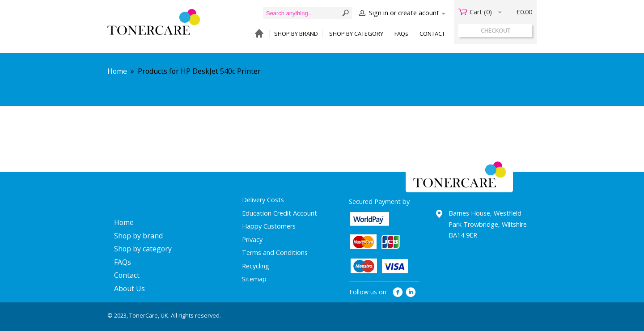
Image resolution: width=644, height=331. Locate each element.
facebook (398, 292)
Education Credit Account (280, 213)
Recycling (256, 266)
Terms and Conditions (275, 252)
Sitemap (254, 279)
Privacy (252, 240)
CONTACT (432, 34)
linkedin (411, 292)
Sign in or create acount (404, 13)
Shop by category (143, 249)
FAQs (401, 34)
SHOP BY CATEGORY (356, 34)
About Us (129, 289)
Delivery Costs (263, 200)
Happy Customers (269, 226)
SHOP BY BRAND (296, 34)
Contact (127, 275)
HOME (257, 34)
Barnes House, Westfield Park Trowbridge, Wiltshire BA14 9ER (488, 224)
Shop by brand (138, 236)
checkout (496, 30)
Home (117, 71)
